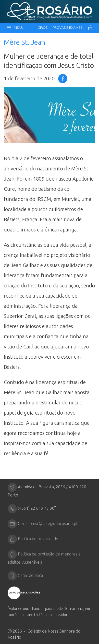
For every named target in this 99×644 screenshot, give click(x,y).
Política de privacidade (38, 539)
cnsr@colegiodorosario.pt (54, 523)
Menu (15, 28)
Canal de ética (30, 575)
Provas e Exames (67, 27)
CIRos (43, 27)
